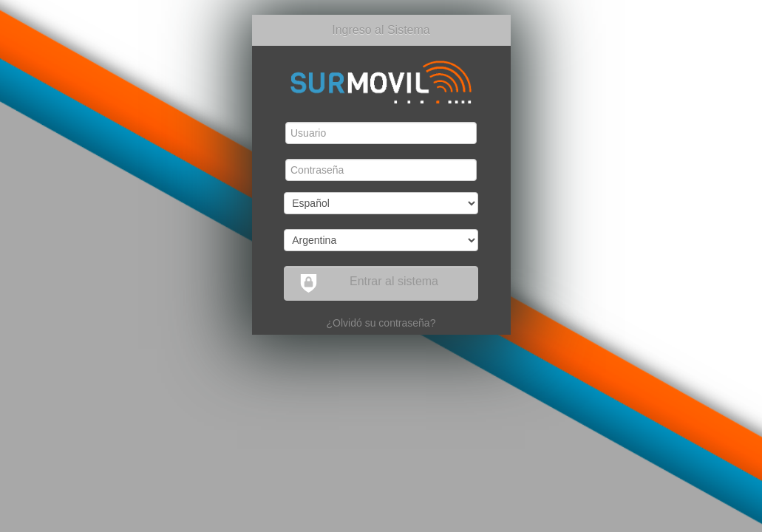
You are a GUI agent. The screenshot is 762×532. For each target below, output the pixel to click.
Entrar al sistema (369, 283)
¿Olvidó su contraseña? (381, 323)
